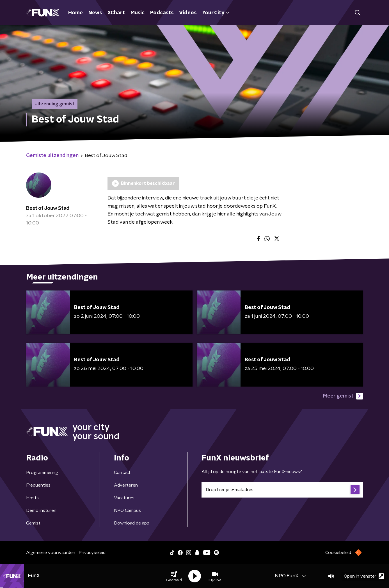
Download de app (132, 523)
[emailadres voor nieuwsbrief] (282, 490)
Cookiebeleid (338, 553)
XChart (116, 13)
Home (75, 13)
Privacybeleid (92, 553)
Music (138, 13)
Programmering (42, 473)
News (95, 13)
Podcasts (162, 13)
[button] (174, 576)
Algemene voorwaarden (51, 553)
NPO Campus (127, 510)
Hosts (32, 498)
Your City (216, 13)
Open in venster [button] (364, 576)
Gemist (33, 523)
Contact (122, 473)
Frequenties (38, 485)
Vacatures (124, 498)
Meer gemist (343, 396)
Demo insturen (41, 510)
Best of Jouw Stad (48, 208)
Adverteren (126, 485)
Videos (188, 13)
